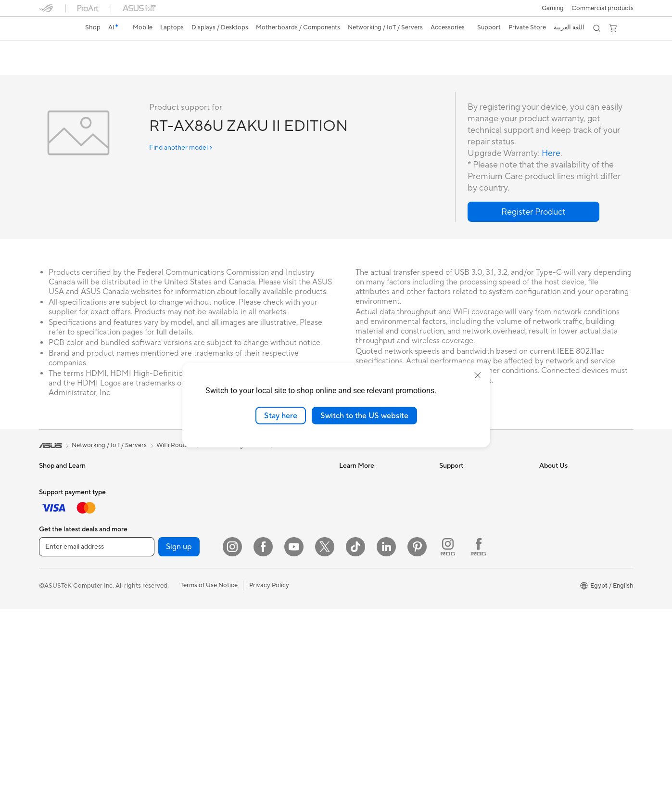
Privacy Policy (269, 786)
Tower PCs (54, 627)
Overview (51, 66)
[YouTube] (294, 748)
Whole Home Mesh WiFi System (272, 499)
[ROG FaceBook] (479, 748)
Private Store (527, 27)
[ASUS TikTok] (355, 748)
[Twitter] (325, 748)
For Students (57, 540)
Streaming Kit (257, 619)
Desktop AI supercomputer (276, 546)
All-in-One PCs (60, 612)
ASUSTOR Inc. (560, 567)
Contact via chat (463, 539)
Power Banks (256, 662)
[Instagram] (232, 748)
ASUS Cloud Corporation (576, 582)
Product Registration (469, 510)
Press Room (556, 553)
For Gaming (56, 554)
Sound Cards (157, 597)
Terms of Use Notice (209, 786)
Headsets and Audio (266, 604)
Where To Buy (459, 596)
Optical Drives (158, 611)
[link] (55, 28)
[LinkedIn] (386, 748)
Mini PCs (51, 670)
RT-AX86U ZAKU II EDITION (103, 50)
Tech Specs (94, 66)
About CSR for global (570, 539)
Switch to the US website (364, 415)
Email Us (451, 524)
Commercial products (602, 8)
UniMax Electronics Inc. (573, 596)
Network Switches (264, 517)
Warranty (151, 495)
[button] (553, 8)
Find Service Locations (471, 495)
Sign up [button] (179, 748)
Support (169, 66)
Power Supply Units (166, 582)
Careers (551, 625)
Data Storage (157, 626)
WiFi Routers (256, 481)
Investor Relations (565, 524)
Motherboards (159, 539)
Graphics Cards (160, 553)
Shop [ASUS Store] (93, 27)
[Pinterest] (417, 748)
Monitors (52, 598)
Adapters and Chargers (271, 648)
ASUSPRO (354, 495)
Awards (550, 510)
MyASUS (452, 611)
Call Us (449, 553)
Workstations (157, 481)
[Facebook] (263, 748)
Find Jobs (553, 611)
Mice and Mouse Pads (269, 590)
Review (134, 66)
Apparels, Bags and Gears (274, 633)
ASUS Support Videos (471, 582)
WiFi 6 (147, 669)
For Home (53, 511)
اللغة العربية (569, 27)
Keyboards (253, 576)
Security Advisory (464, 567)
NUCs (48, 656)
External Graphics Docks (173, 568)
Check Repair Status (469, 481)
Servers (248, 532)
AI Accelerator (159, 640)
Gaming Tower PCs (66, 641)
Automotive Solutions (370, 510)
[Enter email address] (97, 748)
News (547, 495)
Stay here (281, 415)
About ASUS (557, 481)
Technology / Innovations (75, 568)
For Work (52, 525)
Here (551, 154)
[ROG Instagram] (448, 748)
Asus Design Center (367, 481)
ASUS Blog (355, 524)
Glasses (149, 510)
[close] (478, 375)
